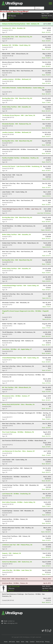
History (45, 18)
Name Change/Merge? (21, 11)
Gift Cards (12, 642)
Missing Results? (6, 11)
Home (6, 642)
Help (27, 642)
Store (23, 642)
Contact (32, 642)
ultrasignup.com (12, 623)
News (18, 642)
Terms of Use (40, 642)
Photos (11, 18)
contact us (11, 621)
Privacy (47, 642)
